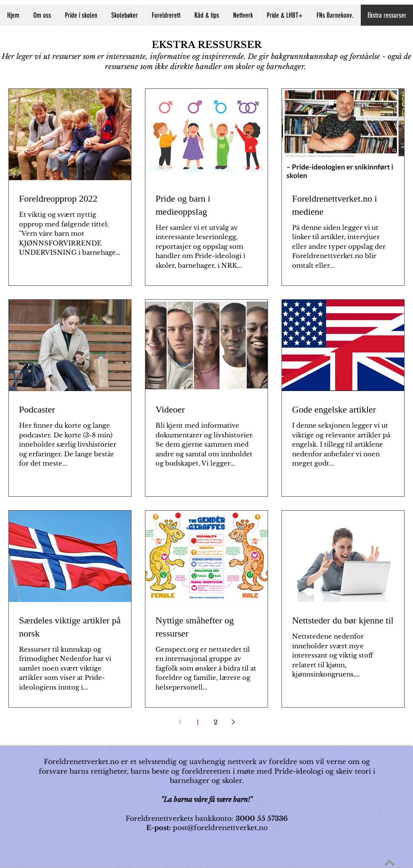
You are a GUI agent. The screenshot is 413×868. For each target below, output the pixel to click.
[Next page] (233, 722)
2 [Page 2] (216, 722)
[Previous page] (180, 722)
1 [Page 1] (198, 722)
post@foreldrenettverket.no (220, 828)
